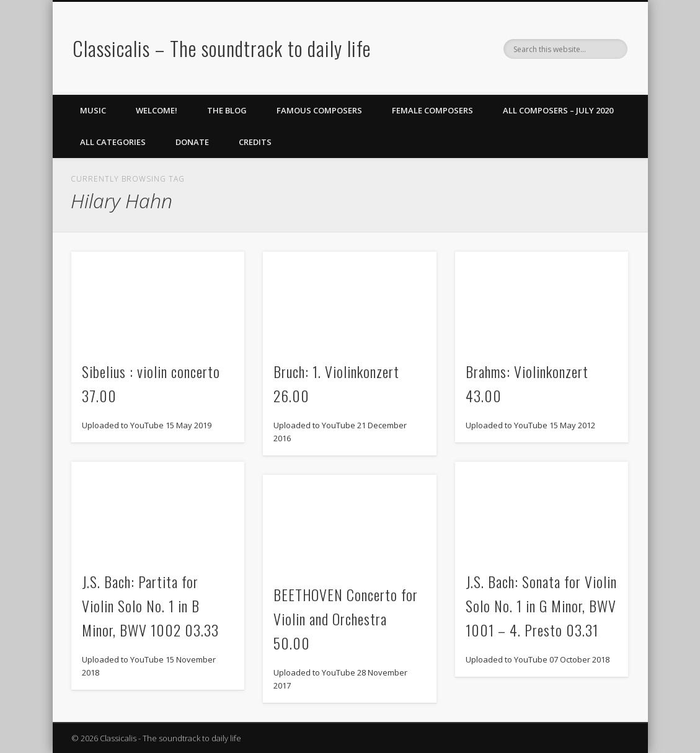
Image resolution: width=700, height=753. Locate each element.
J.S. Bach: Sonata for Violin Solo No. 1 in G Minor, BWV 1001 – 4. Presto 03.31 (541, 605)
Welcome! (157, 110)
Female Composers (432, 110)
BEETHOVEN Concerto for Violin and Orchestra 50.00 (346, 619)
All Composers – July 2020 (558, 110)
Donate (192, 142)
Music (93, 110)
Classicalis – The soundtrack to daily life (222, 48)
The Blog (227, 110)
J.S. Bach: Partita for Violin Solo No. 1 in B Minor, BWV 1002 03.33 (150, 605)
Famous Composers (319, 110)
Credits (255, 142)
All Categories (113, 142)
